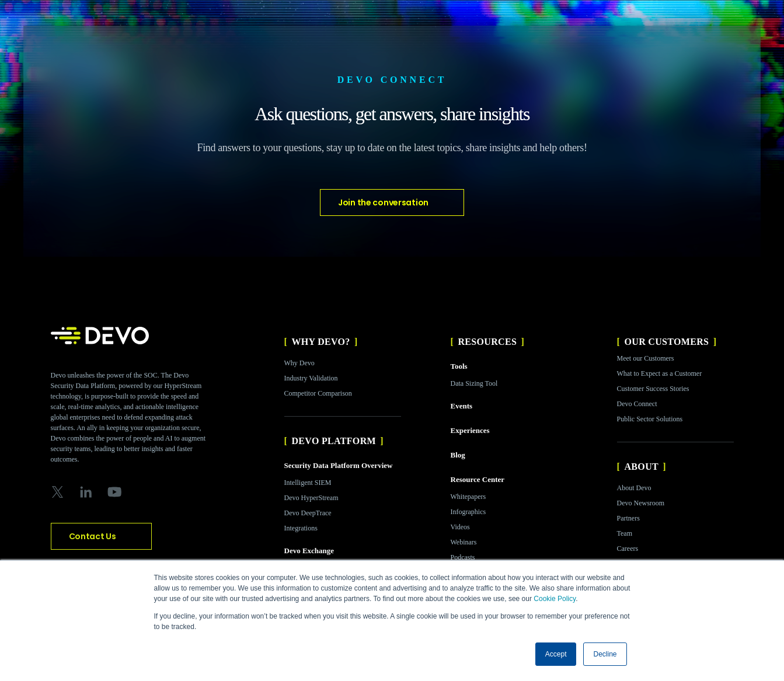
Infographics (468, 512)
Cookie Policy (555, 599)
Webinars (464, 542)
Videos (460, 527)
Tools (459, 366)
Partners (628, 518)
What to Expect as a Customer (660, 373)
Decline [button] (605, 654)
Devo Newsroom (641, 503)
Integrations (301, 528)
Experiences (470, 430)
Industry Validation (311, 378)
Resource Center (478, 479)
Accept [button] (556, 654)
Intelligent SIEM (308, 483)
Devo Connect (637, 404)
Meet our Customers (646, 358)
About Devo (634, 488)
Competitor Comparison (318, 393)
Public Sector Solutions (650, 419)
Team (625, 533)
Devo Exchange (309, 551)
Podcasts (463, 557)
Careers (628, 549)
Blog (458, 455)
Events (462, 406)
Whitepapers (468, 497)
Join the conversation (383, 202)
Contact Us (93, 536)
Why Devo (299, 363)
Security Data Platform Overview (339, 465)
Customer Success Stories (653, 389)
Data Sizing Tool (474, 383)
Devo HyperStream (311, 498)
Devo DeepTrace (308, 513)
